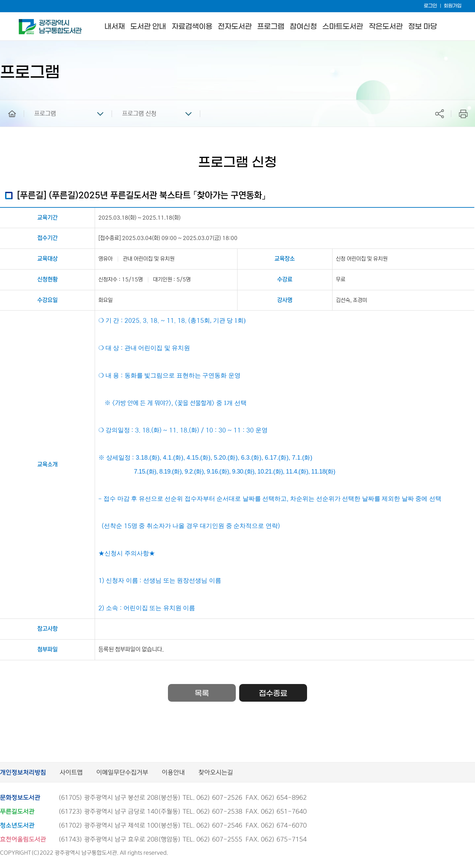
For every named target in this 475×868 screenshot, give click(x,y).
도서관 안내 (148, 27)
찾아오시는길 (216, 773)
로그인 (430, 6)
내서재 (115, 27)
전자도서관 (235, 27)
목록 (202, 694)
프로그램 (271, 27)
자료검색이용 (192, 27)
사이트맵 (71, 773)
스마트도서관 (343, 27)
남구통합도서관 (28, 22)
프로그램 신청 (139, 114)
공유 (439, 114)
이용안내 (173, 773)
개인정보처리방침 (23, 773)
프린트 (463, 114)
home (7, 103)
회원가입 (453, 6)
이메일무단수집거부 (122, 773)
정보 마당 (423, 27)
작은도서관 (386, 27)
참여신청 (303, 27)
